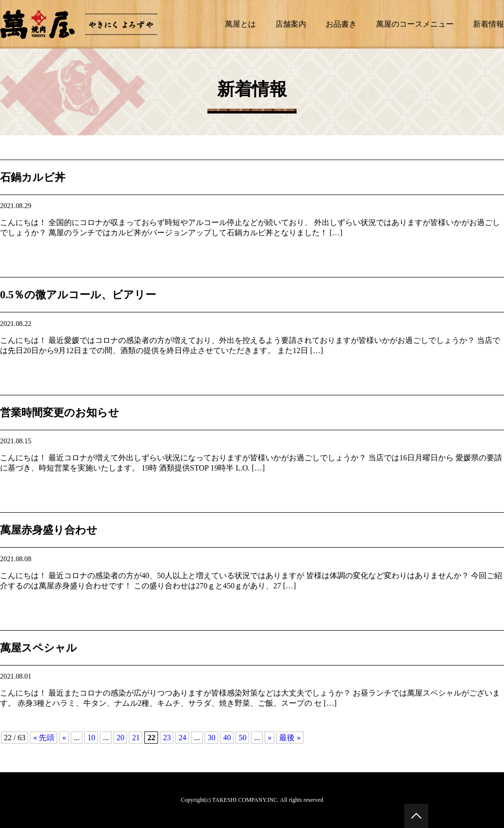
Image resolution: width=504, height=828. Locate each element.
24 (182, 738)
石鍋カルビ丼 (33, 177)
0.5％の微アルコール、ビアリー (78, 295)
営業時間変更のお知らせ (60, 413)
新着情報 (488, 24)
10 (91, 738)
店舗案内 (291, 24)
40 (227, 738)
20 (120, 738)
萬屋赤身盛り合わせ (49, 530)
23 (167, 738)
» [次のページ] (269, 738)
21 (136, 738)
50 (242, 738)
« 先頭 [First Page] (44, 738)
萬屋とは (240, 24)
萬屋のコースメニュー (415, 24)
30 (211, 738)
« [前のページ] (64, 738)
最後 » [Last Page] (290, 738)
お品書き (341, 24)
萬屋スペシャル (39, 648)
